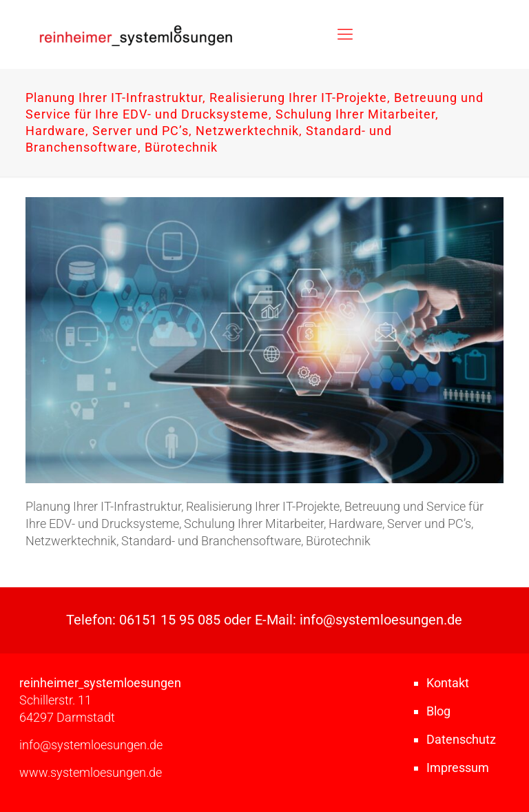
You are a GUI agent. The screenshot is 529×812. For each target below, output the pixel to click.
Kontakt (448, 683)
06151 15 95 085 (170, 620)
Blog (438, 711)
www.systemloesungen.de (91, 772)
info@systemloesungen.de (381, 620)
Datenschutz (461, 739)
